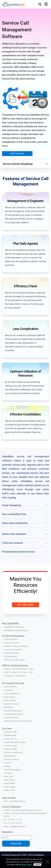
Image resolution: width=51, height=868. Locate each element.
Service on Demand (12, 643)
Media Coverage (10, 749)
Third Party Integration (13, 770)
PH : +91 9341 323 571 (13, 823)
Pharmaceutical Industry (14, 714)
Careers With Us (10, 739)
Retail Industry (10, 697)
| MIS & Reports (20, 676)
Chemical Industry (11, 718)
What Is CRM (9, 790)
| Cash (30, 672)
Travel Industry (10, 700)
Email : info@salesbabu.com (15, 826)
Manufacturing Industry (13, 711)
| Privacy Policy (17, 752)
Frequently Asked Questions (15, 742)
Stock (6, 672)
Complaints (9, 676)
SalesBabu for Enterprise (14, 627)
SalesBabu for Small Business (16, 630)
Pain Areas (8, 773)
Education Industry (11, 704)
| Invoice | (13, 672)
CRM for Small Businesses (14, 660)
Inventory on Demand (13, 650)
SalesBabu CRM (14, 5)
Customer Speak (11, 746)
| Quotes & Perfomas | (20, 669)
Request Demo (10, 756)
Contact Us (8, 763)
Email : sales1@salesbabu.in (15, 801)
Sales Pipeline (10, 783)
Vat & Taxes (22, 672)
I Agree (37, 865)
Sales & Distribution (12, 693)
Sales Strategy (10, 787)
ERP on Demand (11, 656)
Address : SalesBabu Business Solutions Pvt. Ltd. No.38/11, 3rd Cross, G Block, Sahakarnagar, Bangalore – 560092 (26, 813)
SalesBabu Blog (10, 735)
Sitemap (7, 766)
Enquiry (7, 669)
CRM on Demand (11, 639)
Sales (31, 669)
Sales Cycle (8, 776)
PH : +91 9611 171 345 (13, 820)
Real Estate (8, 707)
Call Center (8, 690)
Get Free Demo (17, 154)
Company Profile (11, 732)
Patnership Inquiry (11, 759)
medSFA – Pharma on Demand (16, 646)
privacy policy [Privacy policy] (27, 865)
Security (7, 752)
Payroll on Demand (12, 653)
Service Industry (10, 687)
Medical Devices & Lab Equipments (18, 721)
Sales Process (9, 780)
